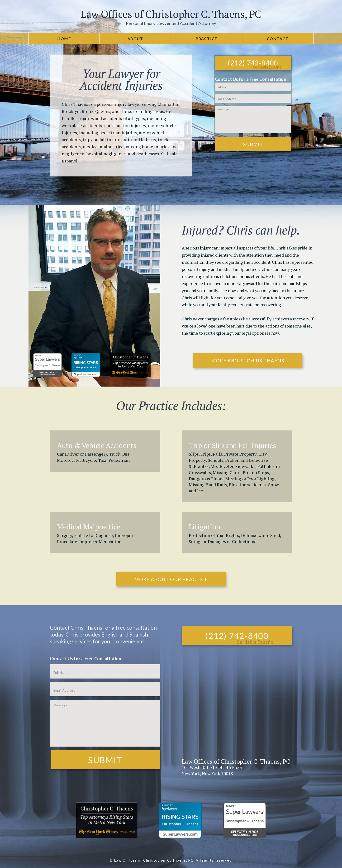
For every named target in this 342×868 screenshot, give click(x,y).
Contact (278, 39)
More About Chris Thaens (248, 360)
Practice (207, 39)
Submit (253, 144)
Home (64, 39)
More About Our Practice (171, 579)
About (135, 39)
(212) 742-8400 (253, 63)
